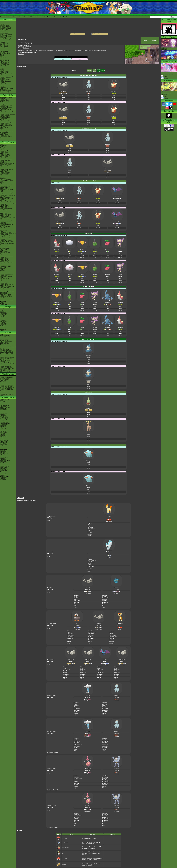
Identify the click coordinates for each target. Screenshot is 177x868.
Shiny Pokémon (4, 119)
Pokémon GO (3, 153)
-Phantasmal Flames (5, 412)
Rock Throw (77, 601)
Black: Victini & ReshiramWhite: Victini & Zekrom (7, 354)
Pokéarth (69, 17)
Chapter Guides (4, 313)
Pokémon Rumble (4, 235)
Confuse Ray (106, 598)
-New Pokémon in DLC (5, 92)
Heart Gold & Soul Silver (6, 232)
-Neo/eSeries (3, 439)
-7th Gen (2, 70)
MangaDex (3, 310)
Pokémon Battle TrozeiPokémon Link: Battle (7, 196)
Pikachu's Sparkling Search (6, 389)
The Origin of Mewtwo (5, 336)
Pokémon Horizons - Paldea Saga (8, 114)
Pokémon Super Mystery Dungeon (8, 203)
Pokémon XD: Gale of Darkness (7, 256)
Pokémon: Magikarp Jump (6, 184)
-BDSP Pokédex (4, 35)
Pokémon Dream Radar (5, 214)
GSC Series (3, 318)
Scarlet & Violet (4, 148)
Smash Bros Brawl (4, 249)
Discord (26, 17)
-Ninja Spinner (3, 451)
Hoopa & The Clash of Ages (6, 363)
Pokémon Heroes (4, 343)
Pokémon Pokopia (4, 151)
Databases (8, 20)
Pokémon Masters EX (5, 156)
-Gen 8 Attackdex (4, 51)
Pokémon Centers (4, 73)
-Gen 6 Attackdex (4, 49)
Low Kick (76, 705)
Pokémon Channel (4, 258)
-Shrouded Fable (4, 422)
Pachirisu (109, 552)
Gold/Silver (3, 271)
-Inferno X (2, 455)
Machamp (116, 768)
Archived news (3, 23)
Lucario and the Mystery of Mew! (7, 346)
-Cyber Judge (3, 473)
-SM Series (3, 433)
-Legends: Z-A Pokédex (5, 40)
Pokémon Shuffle (4, 201)
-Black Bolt (3, 414)
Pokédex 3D (3, 222)
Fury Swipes (113, 635)
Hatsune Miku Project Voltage (7, 76)
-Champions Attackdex (5, 53)
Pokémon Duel (3, 208)
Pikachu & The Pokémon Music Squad (7, 395)
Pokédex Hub (34, 17)
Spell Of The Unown (5, 339)
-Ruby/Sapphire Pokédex (6, 28)
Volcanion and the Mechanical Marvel (7, 365)
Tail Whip (90, 527)
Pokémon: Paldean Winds (6, 125)
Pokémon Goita (4, 302)
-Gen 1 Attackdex (4, 43)
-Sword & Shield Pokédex (6, 34)
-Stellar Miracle (3, 467)
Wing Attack (70, 635)
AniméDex (2, 98)
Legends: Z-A (3, 149)
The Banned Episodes (5, 118)
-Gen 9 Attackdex (4, 52)
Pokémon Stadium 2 (5, 273)
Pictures (165, 79)
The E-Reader (3, 267)
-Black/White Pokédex (5, 30)
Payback (105, 599)
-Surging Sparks (4, 420)
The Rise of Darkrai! (5, 349)
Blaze (120, 629)
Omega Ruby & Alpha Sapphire (7, 193)
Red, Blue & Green (4, 279)
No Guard (116, 701)
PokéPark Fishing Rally (5, 266)
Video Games (8, 142)
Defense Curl (92, 632)
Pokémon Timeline (4, 72)
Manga (8, 307)
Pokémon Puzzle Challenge (6, 274)
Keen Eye (77, 629)
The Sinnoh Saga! (4, 106)
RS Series (2, 319)
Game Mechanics (4, 64)
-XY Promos (3, 447)
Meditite (88, 695)
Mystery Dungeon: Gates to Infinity (8, 218)
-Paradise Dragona (4, 466)
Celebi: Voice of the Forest (6, 341)
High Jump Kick (78, 744)
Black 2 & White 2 (4, 213)
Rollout (90, 636)
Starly (77, 624)
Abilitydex (2, 57)
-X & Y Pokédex (4, 31)
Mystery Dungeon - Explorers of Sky (7, 242)
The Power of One (4, 338)
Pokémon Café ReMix (5, 155)
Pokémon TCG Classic (5, 407)
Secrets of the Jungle (5, 370)
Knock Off (105, 708)
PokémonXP (3, 75)
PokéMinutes (3, 129)
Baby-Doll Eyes (92, 561)
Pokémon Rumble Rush (5, 185)
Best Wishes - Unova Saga (6, 107)
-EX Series (3, 438)
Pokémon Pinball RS (5, 261)
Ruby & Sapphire (4, 252)
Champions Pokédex (59, 17)
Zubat (105, 660)
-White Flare (3, 415)
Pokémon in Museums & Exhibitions (6, 78)
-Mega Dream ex (4, 454)
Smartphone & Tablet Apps (6, 297)
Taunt (111, 634)
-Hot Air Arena (3, 462)
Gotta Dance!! (3, 382)
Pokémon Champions (5, 150)
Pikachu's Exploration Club (6, 386)
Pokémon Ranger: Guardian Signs (8, 234)
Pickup (109, 557)
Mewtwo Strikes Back (5, 337)
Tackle (89, 525)
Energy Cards (3, 404)
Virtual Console (4, 293)
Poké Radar (94, 70)
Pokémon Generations (5, 121)
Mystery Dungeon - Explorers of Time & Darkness (7, 247)
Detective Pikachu (4, 187)
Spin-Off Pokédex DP (5, 59)
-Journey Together (4, 418)
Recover (76, 781)
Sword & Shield (4, 162)
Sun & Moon (3, 178)
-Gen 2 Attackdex (4, 44)
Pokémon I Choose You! (6, 366)
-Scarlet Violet (3, 431)
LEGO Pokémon (4, 83)
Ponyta (109, 516)
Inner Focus (105, 665)
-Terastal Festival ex (5, 464)
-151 (1, 428)
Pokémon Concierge (5, 134)
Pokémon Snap (4, 282)
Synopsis (164, 96)
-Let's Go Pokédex (4, 33)
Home (10, 17)
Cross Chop (106, 781)
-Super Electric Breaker (5, 465)
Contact (21, 17)
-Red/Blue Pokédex (5, 25)
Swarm (103, 70)
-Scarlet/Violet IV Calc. (5, 65)
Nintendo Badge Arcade (5, 210)
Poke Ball (64, 838)
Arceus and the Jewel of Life (6, 352)
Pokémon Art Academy (5, 197)
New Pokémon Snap (5, 174)
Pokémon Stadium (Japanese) (7, 284)
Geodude (88, 588)
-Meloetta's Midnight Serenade (7, 357)
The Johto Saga (4, 103)
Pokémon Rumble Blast (5, 221)
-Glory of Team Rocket (5, 461)
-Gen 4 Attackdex (4, 47)
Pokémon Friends (4, 152)
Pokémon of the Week (5, 66)
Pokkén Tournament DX (5, 186)
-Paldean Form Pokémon (6, 93)
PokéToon (2, 127)
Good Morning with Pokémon (7, 131)
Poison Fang (100, 672)
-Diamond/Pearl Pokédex (6, 29)
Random (90, 70)
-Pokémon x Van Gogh (5, 79)
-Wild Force (3, 472)
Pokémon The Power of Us (6, 367)
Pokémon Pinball (4, 283)
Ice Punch (76, 780)
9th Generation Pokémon (6, 91)
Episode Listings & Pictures (6, 97)
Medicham (88, 768)
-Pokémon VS (3, 475)
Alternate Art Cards (4, 405)
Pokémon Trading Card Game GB (8, 287)
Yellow (2, 280)
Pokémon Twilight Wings (6, 122)
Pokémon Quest (4, 188)
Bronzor (116, 588)
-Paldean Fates (4, 426)
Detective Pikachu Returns (6, 159)
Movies (8, 332)
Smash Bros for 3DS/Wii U (6, 209)
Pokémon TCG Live (5, 176)
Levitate (116, 593)
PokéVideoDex (3, 130)
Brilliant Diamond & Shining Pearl (8, 164)
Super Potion (65, 848)
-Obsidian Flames (4, 429)
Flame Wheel (113, 636)
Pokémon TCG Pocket (5, 160)
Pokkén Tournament (5, 206)
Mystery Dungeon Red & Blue (7, 263)
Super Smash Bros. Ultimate (7, 190)
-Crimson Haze (3, 471)
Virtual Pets (3, 298)
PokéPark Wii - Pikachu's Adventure (6, 239)
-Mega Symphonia (4, 457)
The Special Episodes (5, 116)
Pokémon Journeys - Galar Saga (8, 111)
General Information (5, 309)
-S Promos (3, 479)
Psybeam (76, 743)
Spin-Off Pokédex (4, 58)
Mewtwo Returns (4, 340)
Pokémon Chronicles (5, 115)
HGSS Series (3, 325)
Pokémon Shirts (4, 84)
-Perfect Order (3, 410)
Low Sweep (105, 707)
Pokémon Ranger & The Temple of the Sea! (8, 348)
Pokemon (155, 40)
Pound (76, 704)
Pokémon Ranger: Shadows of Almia (7, 244)
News (1, 22)
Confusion (105, 596)
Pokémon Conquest (5, 219)
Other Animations (4, 132)
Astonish (99, 671)
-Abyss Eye (3, 450)
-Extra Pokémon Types (5, 402)
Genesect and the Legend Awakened (6, 359)
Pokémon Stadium (4, 285)
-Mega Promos (3, 442)
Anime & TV (8, 95)
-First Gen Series (4, 440)
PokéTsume (3, 140)
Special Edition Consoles (6, 294)
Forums (15, 17)
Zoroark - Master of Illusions (6, 353)
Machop (116, 695)
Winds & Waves (4, 146)
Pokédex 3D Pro (4, 223)
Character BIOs (4, 311)
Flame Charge (92, 529)
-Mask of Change (4, 470)
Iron (63, 853)
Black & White (3, 212)
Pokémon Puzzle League (6, 281)
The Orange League (5, 102)
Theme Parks (3, 85)
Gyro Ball (105, 601)
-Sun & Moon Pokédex (5, 32)
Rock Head (88, 593)
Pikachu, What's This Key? (6, 393)
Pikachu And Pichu (4, 378)
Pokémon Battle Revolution (6, 240)
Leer (111, 632)
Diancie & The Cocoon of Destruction (6, 361)
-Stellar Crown (3, 421)
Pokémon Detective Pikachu (6, 372)
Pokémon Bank (4, 194)
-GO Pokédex (3, 38)
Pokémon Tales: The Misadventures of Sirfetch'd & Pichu (7, 137)
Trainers (145, 40)
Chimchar (120, 624)
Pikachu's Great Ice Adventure (7, 387)
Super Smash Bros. (5, 288)
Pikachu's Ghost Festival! (6, 384)
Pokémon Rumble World (6, 202)
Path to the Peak (4, 128)
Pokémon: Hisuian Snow (6, 124)
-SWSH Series (3, 432)
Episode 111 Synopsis (167, 75)
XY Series (2, 328)
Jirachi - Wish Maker (5, 344)
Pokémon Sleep (4, 158)
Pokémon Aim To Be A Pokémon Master (7, 112)
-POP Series (3, 448)
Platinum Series (4, 324)
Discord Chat (3, 87)
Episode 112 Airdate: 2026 (166, 93)
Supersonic (100, 670)
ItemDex (2, 55)
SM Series (2, 330)
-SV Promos (3, 444)
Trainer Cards (3, 403)
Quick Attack (91, 562)
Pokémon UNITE (4, 157)
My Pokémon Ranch (5, 248)
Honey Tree (99, 70)
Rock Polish (92, 635)
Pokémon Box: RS (4, 259)
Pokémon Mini (3, 275)
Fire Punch (77, 777)
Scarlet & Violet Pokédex (45, 17)
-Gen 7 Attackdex (4, 50)
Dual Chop (105, 744)
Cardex (2, 61)
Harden (76, 599)
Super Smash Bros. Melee (6, 276)
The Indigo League (4, 101)
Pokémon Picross (4, 204)
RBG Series (3, 316)
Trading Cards (8, 397)
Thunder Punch (78, 779)
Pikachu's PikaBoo (4, 380)
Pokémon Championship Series (7, 74)
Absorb (99, 668)
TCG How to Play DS (5, 227)
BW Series (3, 326)
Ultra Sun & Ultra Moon (5, 179)
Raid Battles (3, 406)
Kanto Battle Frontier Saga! (6, 105)
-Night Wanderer (4, 468)
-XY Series (3, 435)
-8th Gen (2, 69)
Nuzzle (90, 565)
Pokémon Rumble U (5, 217)
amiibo (2, 299)
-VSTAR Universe (4, 474)
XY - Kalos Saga (4, 109)
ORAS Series (3, 329)
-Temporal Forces (4, 424)
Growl (89, 526)
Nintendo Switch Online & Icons (7, 300)
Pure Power (88, 701)
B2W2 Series (3, 327)
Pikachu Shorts (8, 374)
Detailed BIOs (3, 312)
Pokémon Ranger (4, 262)
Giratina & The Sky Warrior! (6, 350)
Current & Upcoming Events (6, 88)
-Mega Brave (3, 456)
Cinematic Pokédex (5, 62)
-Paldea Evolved (4, 430)
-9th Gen (2, 68)
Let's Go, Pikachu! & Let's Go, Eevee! (7, 181)
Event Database (4, 90)
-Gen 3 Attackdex (4, 46)
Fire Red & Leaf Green (5, 253)
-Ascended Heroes (4, 411)
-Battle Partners (4, 463)
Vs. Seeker (65, 843)
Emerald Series (4, 321)
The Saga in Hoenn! (5, 104)
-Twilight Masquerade (5, 423)
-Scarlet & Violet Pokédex (6, 39)
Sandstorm (77, 598)
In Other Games (4, 292)
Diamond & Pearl (4, 230)
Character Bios (3, 100)
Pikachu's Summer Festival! (6, 383)
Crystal (2, 272)
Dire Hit (64, 865)
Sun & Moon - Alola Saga (6, 110)
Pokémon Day (3, 81)
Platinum (2, 231)
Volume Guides (4, 315)
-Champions (3, 67)
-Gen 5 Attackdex (4, 48)
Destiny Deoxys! (4, 345)
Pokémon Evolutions (5, 123)
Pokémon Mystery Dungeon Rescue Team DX (6, 170)
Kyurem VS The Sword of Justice (8, 356)
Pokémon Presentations (6, 82)
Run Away (109, 521)
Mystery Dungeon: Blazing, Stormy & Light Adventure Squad (8, 236)
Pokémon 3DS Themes (5, 296)
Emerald (2, 254)
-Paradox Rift (3, 427)
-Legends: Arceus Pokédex (6, 37)
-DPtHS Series (3, 437)
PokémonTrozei (4, 264)
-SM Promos (3, 446)
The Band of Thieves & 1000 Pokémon (7, 199)
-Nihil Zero (2, 453)
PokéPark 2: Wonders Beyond (7, 220)
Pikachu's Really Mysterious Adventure (6, 390)
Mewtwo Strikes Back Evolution (7, 368)
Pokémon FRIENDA (5, 305)
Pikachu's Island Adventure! (6, 385)
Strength (105, 743)
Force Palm (77, 708)
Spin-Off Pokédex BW (5, 60)
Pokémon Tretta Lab (5, 215)
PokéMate (2, 269)
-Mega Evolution (4, 413)
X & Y (1, 192)
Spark (89, 563)
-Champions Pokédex (5, 41)
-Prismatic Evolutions (5, 419)
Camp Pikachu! (4, 381)
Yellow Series (3, 317)
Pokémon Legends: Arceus (6, 165)
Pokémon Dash (4, 257)
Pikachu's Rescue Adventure (7, 377)
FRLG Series (3, 320)
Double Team (71, 636)
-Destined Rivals (4, 417)
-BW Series (3, 436)
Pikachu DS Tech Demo (5, 265)
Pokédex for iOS (4, 228)
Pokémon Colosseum (5, 255)
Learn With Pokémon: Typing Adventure (7, 225)
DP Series (2, 322)
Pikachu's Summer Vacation (6, 376)
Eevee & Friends (4, 392)
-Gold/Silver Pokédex (5, 26)
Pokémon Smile (4, 171)
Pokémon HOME (4, 166)
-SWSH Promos (4, 445)
